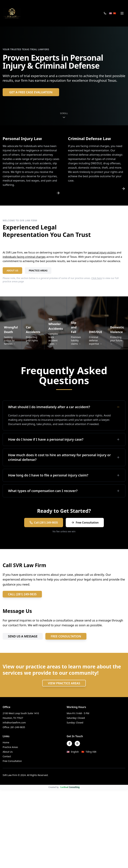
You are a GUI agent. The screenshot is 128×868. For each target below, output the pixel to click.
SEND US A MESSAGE (23, 636)
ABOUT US (12, 270)
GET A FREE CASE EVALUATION (31, 92)
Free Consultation (85, 523)
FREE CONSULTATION (66, 636)
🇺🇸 (110, 13)
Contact (7, 756)
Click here (97, 278)
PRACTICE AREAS (38, 270)
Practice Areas (10, 747)
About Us (8, 752)
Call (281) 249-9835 (44, 523)
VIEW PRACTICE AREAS (64, 683)
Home (6, 742)
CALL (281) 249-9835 (22, 594)
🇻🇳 (115, 13)
